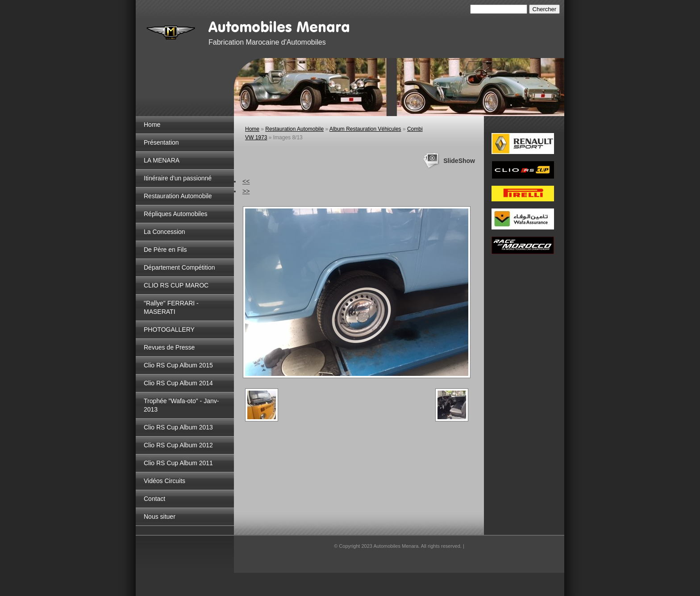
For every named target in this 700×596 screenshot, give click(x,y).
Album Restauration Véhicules (365, 129)
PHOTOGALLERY (169, 329)
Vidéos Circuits (165, 481)
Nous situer (160, 517)
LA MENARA (162, 160)
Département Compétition (179, 267)
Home (152, 125)
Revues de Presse (169, 347)
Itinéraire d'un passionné (178, 178)
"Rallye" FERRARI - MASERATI (171, 307)
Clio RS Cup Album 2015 (178, 365)
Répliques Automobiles (175, 214)
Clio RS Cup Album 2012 (178, 445)
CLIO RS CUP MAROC (176, 285)
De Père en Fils (165, 250)
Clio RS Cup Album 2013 (178, 427)
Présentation (161, 142)
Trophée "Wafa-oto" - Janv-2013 (181, 405)
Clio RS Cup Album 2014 (178, 383)
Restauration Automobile (178, 196)
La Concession (165, 232)
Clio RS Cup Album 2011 (178, 463)
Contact (154, 499)
